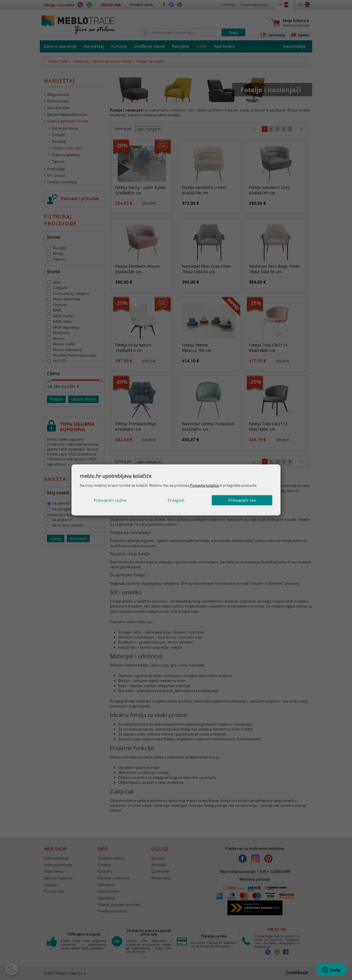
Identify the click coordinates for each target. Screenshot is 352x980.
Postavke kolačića (204, 485)
